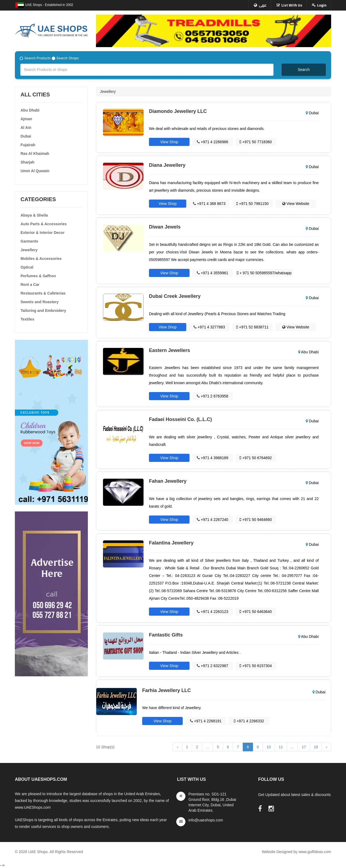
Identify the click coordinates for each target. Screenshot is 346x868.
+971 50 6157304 (256, 666)
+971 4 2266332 (249, 721)
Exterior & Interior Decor (43, 233)
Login (322, 5)
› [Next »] (326, 747)
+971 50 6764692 (256, 458)
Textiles (27, 319)
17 (304, 747)
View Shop (169, 142)
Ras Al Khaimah (35, 154)
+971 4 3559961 (213, 273)
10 (269, 747)
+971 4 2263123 (213, 612)
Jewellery (29, 250)
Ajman (26, 119)
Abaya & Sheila (34, 215)
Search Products (38, 58)
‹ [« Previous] (177, 747)
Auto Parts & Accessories (44, 224)
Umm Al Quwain (35, 171)
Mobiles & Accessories (41, 259)
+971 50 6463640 (256, 612)
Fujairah (28, 145)
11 (281, 747)
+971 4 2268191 (206, 721)
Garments (29, 241)
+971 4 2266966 (213, 142)
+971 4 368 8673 (209, 204)
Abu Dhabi (30, 110)
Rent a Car (30, 285)
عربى (263, 5)
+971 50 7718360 (256, 142)
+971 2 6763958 (213, 396)
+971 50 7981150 (252, 204)
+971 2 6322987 (213, 666)
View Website (296, 204)
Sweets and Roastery (40, 302)
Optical (27, 267)
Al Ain (26, 128)
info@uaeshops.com (206, 820)
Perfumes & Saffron (38, 276)
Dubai (26, 136)
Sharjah (27, 162)
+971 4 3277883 (209, 327)
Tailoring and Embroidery (43, 311)
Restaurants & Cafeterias (43, 293)
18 (316, 747)
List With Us (292, 5)
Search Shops (67, 58)
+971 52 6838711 (252, 327)
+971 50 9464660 (256, 520)
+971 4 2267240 (213, 520)
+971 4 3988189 (213, 458)
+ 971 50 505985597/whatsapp (264, 273)
